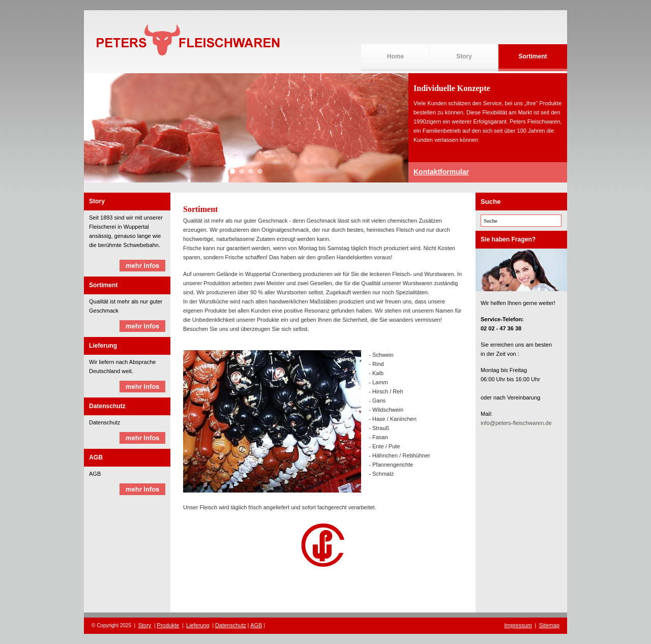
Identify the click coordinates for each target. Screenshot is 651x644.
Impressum (518, 625)
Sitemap (549, 625)
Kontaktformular (441, 172)
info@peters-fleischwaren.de (516, 423)
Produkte (168, 625)
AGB (256, 625)
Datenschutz (231, 625)
